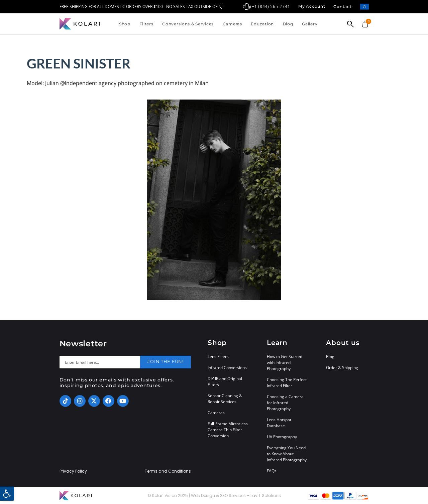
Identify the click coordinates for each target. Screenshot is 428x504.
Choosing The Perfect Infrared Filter (287, 383)
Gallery (310, 24)
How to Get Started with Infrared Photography (285, 363)
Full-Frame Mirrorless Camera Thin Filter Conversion (228, 430)
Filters (146, 24)
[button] (7, 494)
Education (262, 24)
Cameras (232, 24)
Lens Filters (218, 357)
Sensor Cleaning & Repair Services (225, 399)
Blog (288, 24)
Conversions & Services (188, 24)
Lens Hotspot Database (279, 423)
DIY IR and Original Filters (225, 382)
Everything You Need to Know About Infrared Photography (287, 454)
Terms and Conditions (168, 471)
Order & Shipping (342, 368)
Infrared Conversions (227, 368)
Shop (125, 24)
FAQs (272, 471)
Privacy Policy (73, 471)
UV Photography (282, 437)
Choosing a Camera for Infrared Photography (285, 403)
